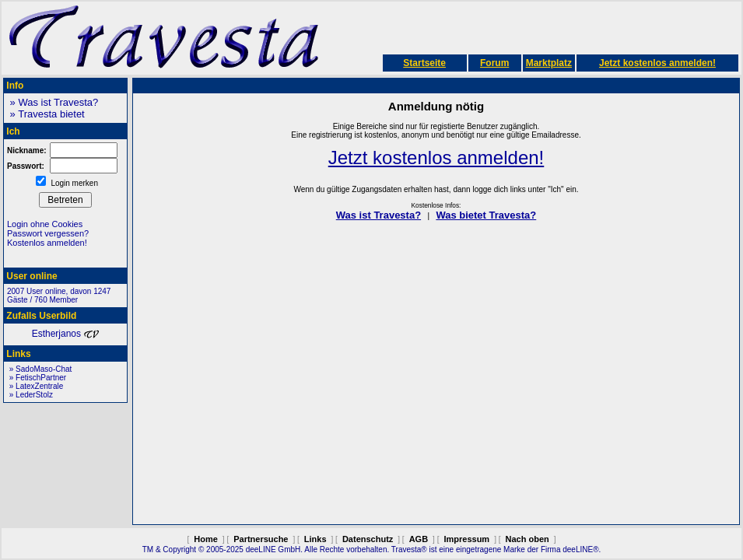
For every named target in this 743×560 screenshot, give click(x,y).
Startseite (424, 63)
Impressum (466, 539)
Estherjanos (66, 334)
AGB (419, 539)
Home (206, 539)
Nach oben (527, 539)
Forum (494, 63)
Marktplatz (549, 63)
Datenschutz (368, 539)
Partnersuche (261, 539)
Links (315, 539)
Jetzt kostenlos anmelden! (657, 63)
